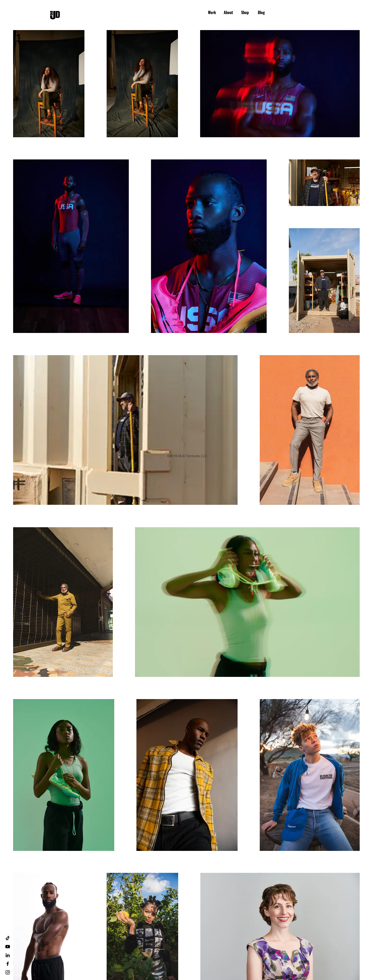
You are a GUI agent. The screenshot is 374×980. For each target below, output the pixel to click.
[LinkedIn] (8, 955)
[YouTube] (8, 947)
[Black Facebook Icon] (8, 964)
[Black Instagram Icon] (8, 972)
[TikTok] (8, 938)
